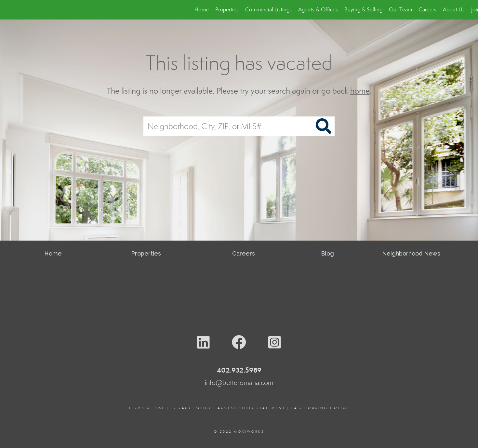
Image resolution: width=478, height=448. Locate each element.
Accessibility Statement (252, 408)
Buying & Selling (363, 10)
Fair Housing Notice (320, 408)
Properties (227, 10)
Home (202, 10)
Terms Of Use (147, 408)
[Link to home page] (8, 10)
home (360, 91)
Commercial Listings (268, 10)
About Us (454, 10)
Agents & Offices (318, 10)
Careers (427, 10)
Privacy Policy (191, 408)
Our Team (400, 10)
